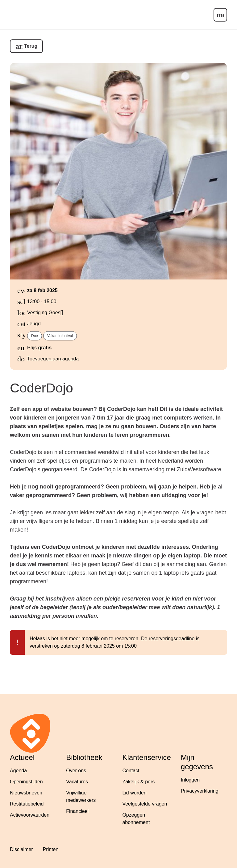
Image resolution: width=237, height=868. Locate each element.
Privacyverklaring (200, 791)
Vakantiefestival (60, 336)
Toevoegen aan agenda (53, 359)
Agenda (18, 771)
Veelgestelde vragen (145, 804)
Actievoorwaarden (30, 815)
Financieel (77, 811)
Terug (31, 46)
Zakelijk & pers (138, 782)
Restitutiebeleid (27, 804)
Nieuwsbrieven (26, 793)
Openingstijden (26, 782)
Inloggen (190, 780)
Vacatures (77, 782)
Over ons (76, 771)
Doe (35, 336)
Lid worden (134, 793)
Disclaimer (21, 849)
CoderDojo (42, 388)
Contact (131, 771)
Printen (51, 849)
